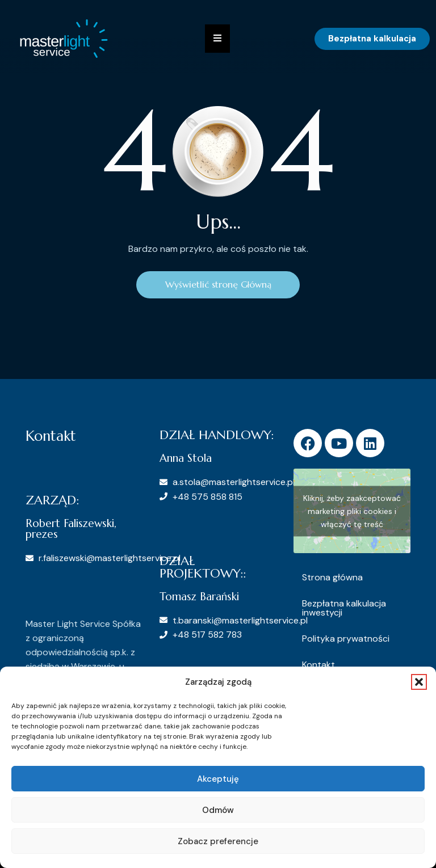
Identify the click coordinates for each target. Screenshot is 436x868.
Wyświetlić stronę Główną (218, 285)
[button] (419, 682)
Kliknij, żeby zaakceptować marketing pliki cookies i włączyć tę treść (352, 511)
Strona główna (332, 577)
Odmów (218, 810)
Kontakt (318, 665)
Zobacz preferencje (218, 841)
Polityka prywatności (346, 639)
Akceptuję (218, 779)
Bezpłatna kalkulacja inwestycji (344, 608)
